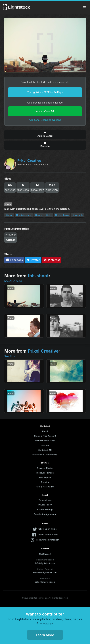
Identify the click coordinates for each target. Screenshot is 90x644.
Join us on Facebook (48, 534)
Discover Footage (45, 473)
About (45, 431)
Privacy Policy (45, 505)
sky (49, 215)
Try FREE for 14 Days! (45, 441)
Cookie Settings (45, 509)
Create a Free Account (45, 436)
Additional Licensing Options (45, 120)
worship (78, 215)
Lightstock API (45, 450)
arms (39, 215)
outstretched (24, 215)
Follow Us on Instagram (48, 540)
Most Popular (45, 477)
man (9, 215)
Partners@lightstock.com (45, 572)
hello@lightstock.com (45, 582)
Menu (84, 7)
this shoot (38, 276)
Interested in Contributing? (45, 455)
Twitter (33, 260)
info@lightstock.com (45, 563)
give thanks (62, 215)
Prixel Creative (29, 161)
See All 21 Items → (15, 281)
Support (45, 445)
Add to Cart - (45, 111)
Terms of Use (45, 500)
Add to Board (45, 135)
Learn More (45, 635)
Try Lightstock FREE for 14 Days (45, 92)
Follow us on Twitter (48, 529)
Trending (45, 482)
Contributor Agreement (45, 514)
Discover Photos (45, 468)
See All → (10, 356)
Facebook (14, 260)
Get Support (45, 554)
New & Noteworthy (45, 487)
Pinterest (52, 260)
